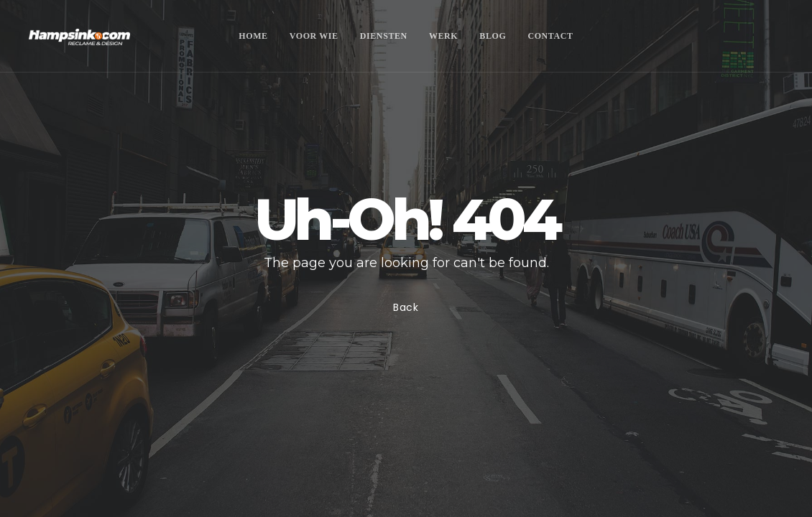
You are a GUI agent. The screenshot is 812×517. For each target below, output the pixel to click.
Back (406, 307)
